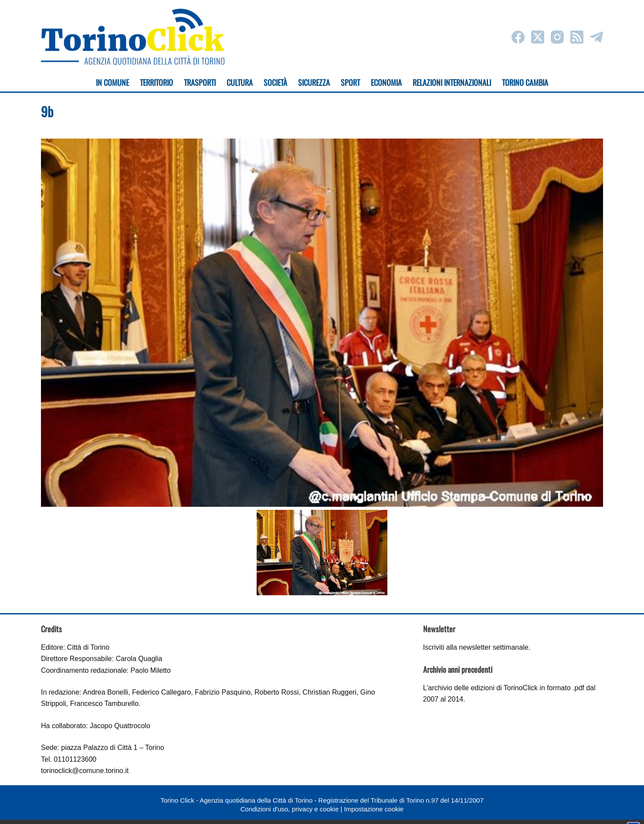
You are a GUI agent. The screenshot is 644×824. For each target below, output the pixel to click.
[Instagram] (557, 37)
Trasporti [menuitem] (200, 82)
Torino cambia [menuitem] (525, 82)
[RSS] (577, 37)
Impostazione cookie (374, 809)
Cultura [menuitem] (240, 82)
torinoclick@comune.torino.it (85, 771)
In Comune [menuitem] (112, 82)
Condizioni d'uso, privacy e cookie (290, 809)
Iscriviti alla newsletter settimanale (476, 647)
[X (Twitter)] (538, 37)
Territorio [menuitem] (156, 82)
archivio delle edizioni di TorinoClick (483, 688)
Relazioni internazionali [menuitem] (452, 82)
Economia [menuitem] (386, 82)
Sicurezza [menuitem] (314, 82)
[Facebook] (518, 37)
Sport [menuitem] (350, 82)
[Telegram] (597, 37)
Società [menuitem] (275, 82)
